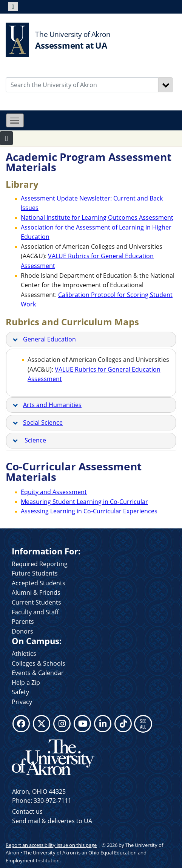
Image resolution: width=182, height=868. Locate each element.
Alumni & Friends (36, 592)
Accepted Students (39, 583)
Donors (22, 631)
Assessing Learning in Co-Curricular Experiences (89, 511)
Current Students (36, 602)
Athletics (24, 654)
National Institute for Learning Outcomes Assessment (97, 217)
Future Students (35, 573)
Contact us (27, 811)
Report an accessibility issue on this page (51, 845)
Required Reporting (40, 564)
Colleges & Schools (39, 663)
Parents (23, 622)
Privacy (22, 702)
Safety (20, 692)
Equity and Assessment (54, 492)
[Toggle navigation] (13, 7)
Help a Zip (26, 683)
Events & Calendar (38, 673)
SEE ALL (143, 723)
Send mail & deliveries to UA (52, 821)
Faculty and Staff (35, 612)
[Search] (166, 85)
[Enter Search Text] (82, 85)
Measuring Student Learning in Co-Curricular (84, 502)
